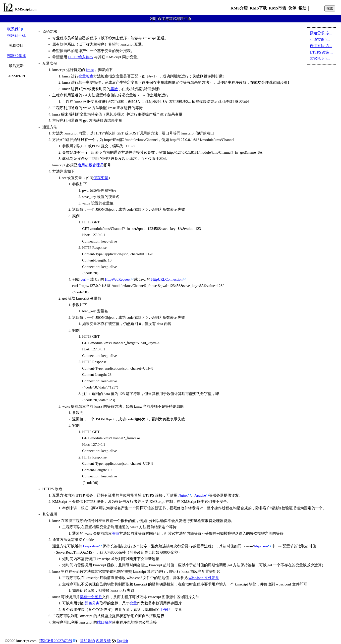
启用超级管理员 (90, 165)
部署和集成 (17, 56)
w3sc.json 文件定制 (204, 578)
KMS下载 (258, 8)
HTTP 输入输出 (81, 57)
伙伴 (292, 8)
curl (84, 279)
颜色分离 (92, 603)
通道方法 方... (321, 46)
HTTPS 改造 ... (321, 52)
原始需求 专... (321, 33)
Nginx (183, 495)
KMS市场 (278, 8)
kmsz (90, 70)
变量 (133, 603)
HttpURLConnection (167, 279)
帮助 (302, 8)
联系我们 (15, 29)
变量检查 (86, 76)
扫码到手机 (16, 36)
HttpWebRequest (118, 279)
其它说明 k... (320, 59)
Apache (200, 495)
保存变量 (101, 178)
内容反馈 (103, 641)
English (122, 641)
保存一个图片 (91, 597)
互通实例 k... (320, 40)
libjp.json (261, 546)
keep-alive (91, 546)
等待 (114, 89)
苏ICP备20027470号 (56, 641)
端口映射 (105, 622)
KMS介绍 (239, 8)
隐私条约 (87, 641)
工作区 (165, 610)
